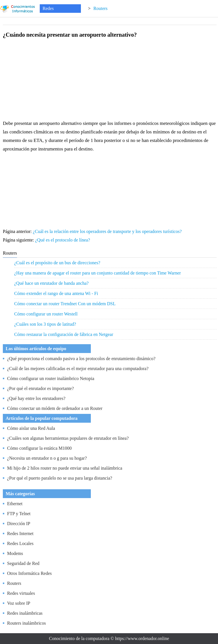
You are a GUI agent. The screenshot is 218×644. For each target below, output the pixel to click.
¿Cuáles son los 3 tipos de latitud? (45, 324)
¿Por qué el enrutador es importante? (40, 388)
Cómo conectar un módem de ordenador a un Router (55, 408)
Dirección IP (19, 524)
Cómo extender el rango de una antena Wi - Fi (56, 293)
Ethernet (15, 504)
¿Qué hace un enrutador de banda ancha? (51, 283)
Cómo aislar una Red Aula (31, 428)
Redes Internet (20, 533)
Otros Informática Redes (29, 573)
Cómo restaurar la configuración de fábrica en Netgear (64, 334)
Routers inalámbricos (26, 623)
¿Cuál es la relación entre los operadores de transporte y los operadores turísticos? (108, 231)
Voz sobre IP (19, 603)
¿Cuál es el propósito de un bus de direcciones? (57, 263)
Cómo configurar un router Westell (46, 314)
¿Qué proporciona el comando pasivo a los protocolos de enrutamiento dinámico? (81, 359)
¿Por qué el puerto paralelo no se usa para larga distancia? (60, 478)
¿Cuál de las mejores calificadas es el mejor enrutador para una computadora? (78, 369)
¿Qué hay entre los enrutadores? (36, 398)
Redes (48, 8)
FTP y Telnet (19, 514)
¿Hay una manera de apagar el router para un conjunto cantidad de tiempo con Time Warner (98, 273)
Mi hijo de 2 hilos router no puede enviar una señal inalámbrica (65, 468)
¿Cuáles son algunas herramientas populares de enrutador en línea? (68, 438)
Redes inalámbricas (25, 613)
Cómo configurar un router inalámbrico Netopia (51, 378)
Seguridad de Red (23, 563)
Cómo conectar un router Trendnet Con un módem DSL (65, 304)
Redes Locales (20, 543)
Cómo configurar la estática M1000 (39, 448)
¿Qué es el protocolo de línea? (63, 240)
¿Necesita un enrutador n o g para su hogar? (47, 458)
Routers (100, 8)
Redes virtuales (21, 593)
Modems (15, 553)
